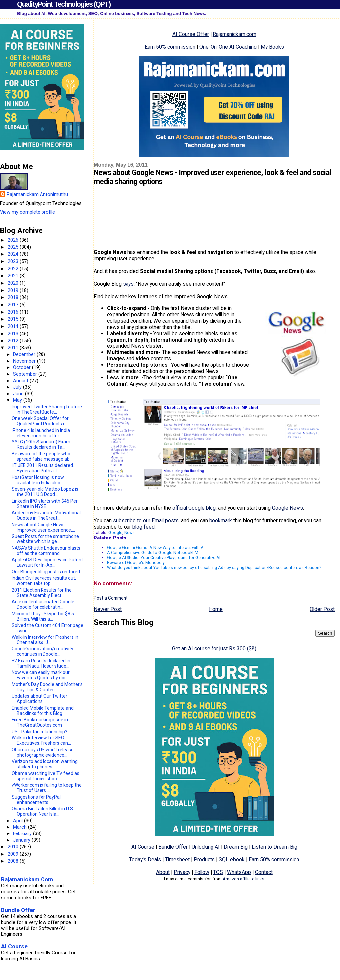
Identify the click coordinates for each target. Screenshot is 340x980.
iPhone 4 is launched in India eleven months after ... (41, 433)
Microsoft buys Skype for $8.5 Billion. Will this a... (43, 616)
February (23, 833)
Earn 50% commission (170, 47)
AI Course (143, 847)
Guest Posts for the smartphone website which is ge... (45, 539)
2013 (14, 334)
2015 (14, 319)
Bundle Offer (173, 847)
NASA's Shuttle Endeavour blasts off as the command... (46, 551)
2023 (14, 261)
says (128, 284)
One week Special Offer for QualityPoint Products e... (40, 421)
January (22, 840)
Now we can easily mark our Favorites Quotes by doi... (41, 675)
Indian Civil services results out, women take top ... (44, 581)
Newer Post (108, 609)
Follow (202, 872)
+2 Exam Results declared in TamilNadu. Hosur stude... (41, 663)
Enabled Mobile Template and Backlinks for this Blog (43, 711)
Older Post (322, 609)
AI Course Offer (191, 34)
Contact (264, 872)
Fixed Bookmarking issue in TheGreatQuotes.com (40, 722)
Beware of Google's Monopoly (136, 563)
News (129, 532)
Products (204, 860)
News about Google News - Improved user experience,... (43, 527)
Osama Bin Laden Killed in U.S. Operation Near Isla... (43, 811)
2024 (14, 254)
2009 (14, 854)
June (19, 394)
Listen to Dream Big (274, 847)
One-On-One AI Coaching (228, 47)
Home (216, 609)
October (22, 367)
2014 (14, 326)
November (25, 361)
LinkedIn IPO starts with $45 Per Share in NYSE (45, 504)
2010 (14, 847)
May (18, 400)
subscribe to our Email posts (146, 520)
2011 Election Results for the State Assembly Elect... (42, 593)
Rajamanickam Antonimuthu (37, 194)
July (18, 387)
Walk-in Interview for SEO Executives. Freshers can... (41, 740)
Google (115, 532)
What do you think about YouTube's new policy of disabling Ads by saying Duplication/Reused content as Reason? (214, 568)
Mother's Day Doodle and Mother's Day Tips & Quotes (47, 687)
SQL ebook (232, 860)
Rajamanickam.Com (27, 879)
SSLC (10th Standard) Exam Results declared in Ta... (41, 444)
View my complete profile (28, 212)
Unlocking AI (206, 847)
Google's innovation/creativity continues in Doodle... (42, 651)
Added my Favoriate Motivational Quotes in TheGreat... (46, 515)
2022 (14, 269)
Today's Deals (145, 860)
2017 (14, 305)
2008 (14, 861)
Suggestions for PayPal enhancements (36, 800)
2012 (14, 341)
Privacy (182, 872)
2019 (14, 290)
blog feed (144, 527)
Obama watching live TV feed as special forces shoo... (45, 776)
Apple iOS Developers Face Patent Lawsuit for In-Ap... (47, 562)
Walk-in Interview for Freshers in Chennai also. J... (45, 640)
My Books (272, 47)
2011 (14, 348)
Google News (288, 508)
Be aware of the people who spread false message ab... (42, 456)
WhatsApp (239, 872)
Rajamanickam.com (235, 34)
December (25, 354)
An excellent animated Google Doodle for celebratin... (43, 604)
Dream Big (236, 847)
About (163, 872)
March (20, 827)
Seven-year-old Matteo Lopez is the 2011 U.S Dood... (45, 492)
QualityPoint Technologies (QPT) (64, 4)
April (18, 821)
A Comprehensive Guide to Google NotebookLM (153, 553)
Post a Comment (111, 598)
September (26, 374)
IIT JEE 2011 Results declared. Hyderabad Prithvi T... (43, 468)
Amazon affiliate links (244, 879)
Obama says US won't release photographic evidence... (43, 752)
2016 (14, 312)
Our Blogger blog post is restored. (46, 572)
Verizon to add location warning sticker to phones (45, 764)
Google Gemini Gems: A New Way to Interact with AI (156, 548)
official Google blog (194, 508)
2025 (14, 247)
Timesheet (177, 860)
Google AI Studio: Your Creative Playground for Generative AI (164, 558)
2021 (14, 276)
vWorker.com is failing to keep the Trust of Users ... (47, 788)
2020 (14, 283)
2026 (14, 240)
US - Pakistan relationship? (40, 732)
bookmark (221, 520)
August (21, 381)
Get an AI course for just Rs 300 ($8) (214, 649)
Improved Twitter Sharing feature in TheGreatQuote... (47, 409)
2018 (14, 297)
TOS (218, 872)
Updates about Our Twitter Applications (40, 699)
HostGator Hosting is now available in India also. (38, 480)
